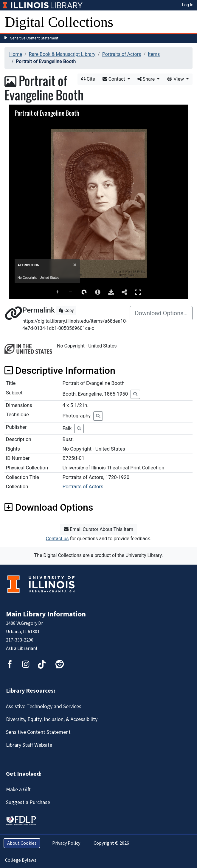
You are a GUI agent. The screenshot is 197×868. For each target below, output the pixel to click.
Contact (114, 79)
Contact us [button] (57, 539)
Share (147, 79)
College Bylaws (21, 860)
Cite (88, 79)
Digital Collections (59, 22)
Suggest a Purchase (28, 802)
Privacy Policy (66, 843)
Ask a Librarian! (21, 648)
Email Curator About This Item (99, 529)
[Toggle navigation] (189, 22)
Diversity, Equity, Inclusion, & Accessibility (52, 719)
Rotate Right (84, 292)
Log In (188, 5)
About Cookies (22, 843)
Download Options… (161, 313)
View (176, 79)
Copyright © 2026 (111, 843)
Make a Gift (18, 790)
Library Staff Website (29, 745)
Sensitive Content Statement (34, 38)
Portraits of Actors (122, 54)
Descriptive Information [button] (60, 371)
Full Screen (138, 292)
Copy (66, 310)
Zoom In (58, 292)
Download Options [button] (49, 507)
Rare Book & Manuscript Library (62, 54)
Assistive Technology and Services (44, 707)
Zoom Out (71, 292)
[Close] (75, 265)
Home (16, 54)
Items (154, 54)
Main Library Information (46, 614)
